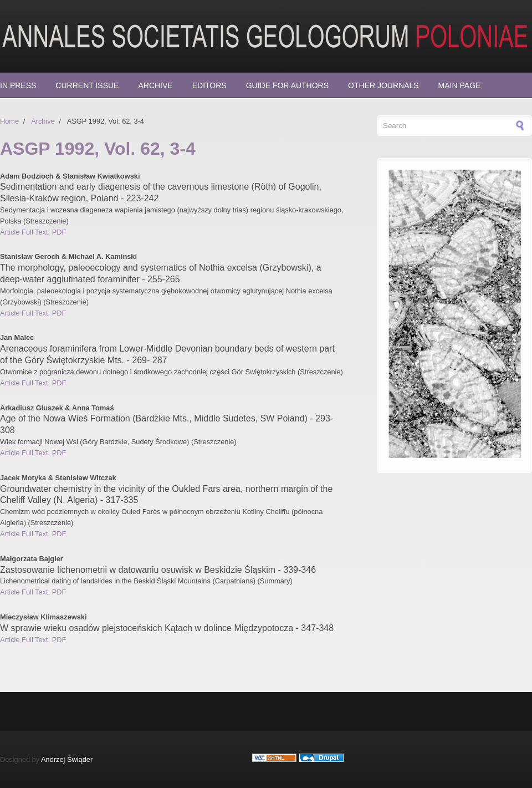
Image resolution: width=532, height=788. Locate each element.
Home (9, 121)
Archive (155, 85)
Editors (209, 85)
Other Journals (383, 85)
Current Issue (87, 85)
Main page (460, 85)
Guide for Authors (287, 85)
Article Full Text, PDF (33, 232)
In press (18, 85)
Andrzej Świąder (67, 759)
